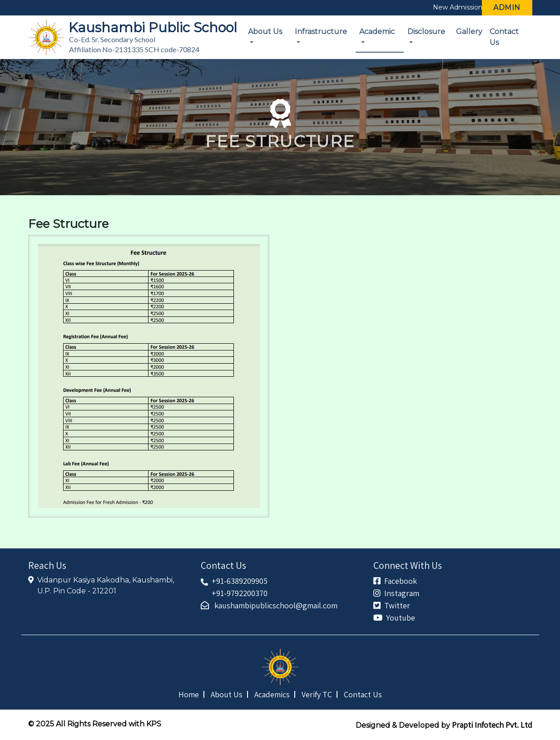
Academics (272, 694)
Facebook (395, 581)
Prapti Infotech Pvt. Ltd (492, 725)
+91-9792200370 (240, 593)
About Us (265, 32)
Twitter (392, 605)
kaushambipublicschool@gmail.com (269, 605)
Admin (507, 7)
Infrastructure (321, 32)
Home (189, 694)
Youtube (394, 618)
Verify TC (317, 694)
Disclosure (426, 32)
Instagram (396, 593)
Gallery (469, 32)
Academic (377, 32)
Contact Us (504, 37)
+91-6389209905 (240, 581)
